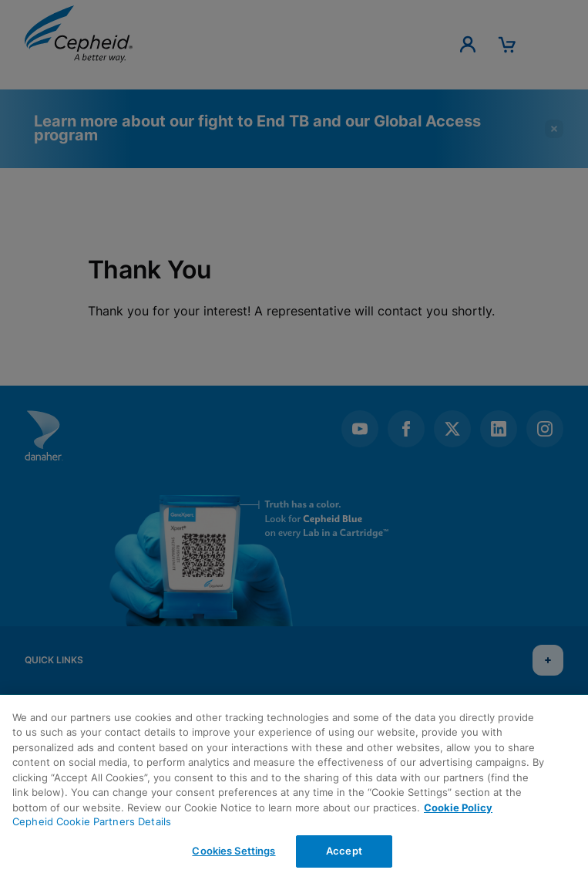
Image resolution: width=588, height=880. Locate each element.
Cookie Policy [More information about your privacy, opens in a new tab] (458, 808)
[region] (294, 787)
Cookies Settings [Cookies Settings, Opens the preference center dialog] (234, 851)
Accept (344, 851)
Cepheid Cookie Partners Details (92, 821)
